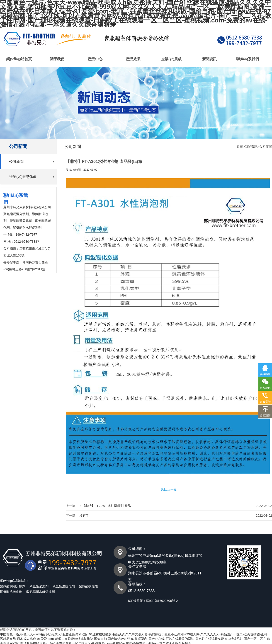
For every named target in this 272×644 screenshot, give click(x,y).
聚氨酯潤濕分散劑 (13, 586)
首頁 (240, 147)
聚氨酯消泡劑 (39, 586)
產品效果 (133, 59)
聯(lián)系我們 (248, 59)
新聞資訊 (209, 59)
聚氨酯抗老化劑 (11, 592)
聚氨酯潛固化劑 (64, 586)
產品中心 (95, 59)
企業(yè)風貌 (171, 59)
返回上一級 (169, 489)
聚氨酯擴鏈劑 (88, 586)
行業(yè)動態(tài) (23, 177)
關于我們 (57, 59)
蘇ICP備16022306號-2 (162, 601)
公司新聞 (16, 161)
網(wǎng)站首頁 (19, 59)
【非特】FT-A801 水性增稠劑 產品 (106, 506)
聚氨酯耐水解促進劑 (41, 592)
